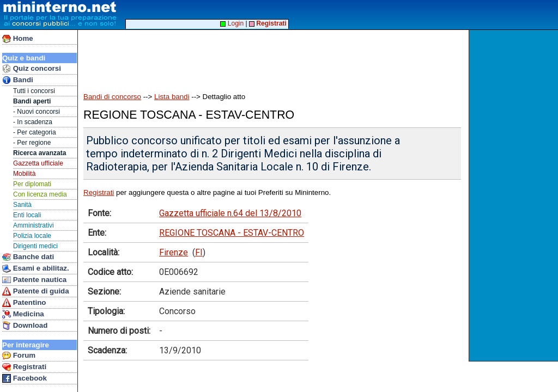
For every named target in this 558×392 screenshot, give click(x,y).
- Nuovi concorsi (37, 112)
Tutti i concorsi (34, 91)
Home (18, 39)
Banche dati (28, 257)
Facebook (25, 378)
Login (232, 23)
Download (25, 326)
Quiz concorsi (32, 69)
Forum (19, 356)
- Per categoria (35, 132)
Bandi (18, 80)
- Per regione (32, 143)
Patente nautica (34, 280)
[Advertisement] (515, 195)
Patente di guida (36, 291)
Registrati (24, 367)
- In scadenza (33, 122)
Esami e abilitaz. (36, 268)
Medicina (23, 314)
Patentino (24, 303)
